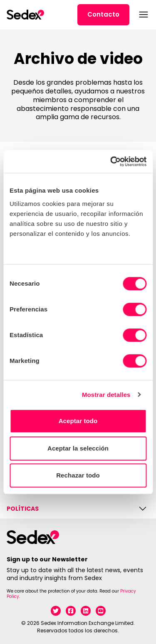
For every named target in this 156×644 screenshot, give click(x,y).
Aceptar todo (78, 421)
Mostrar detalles (106, 395)
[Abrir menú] (143, 15)
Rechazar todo (78, 475)
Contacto (103, 14)
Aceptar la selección (78, 448)
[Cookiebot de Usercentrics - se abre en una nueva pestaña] (111, 162)
